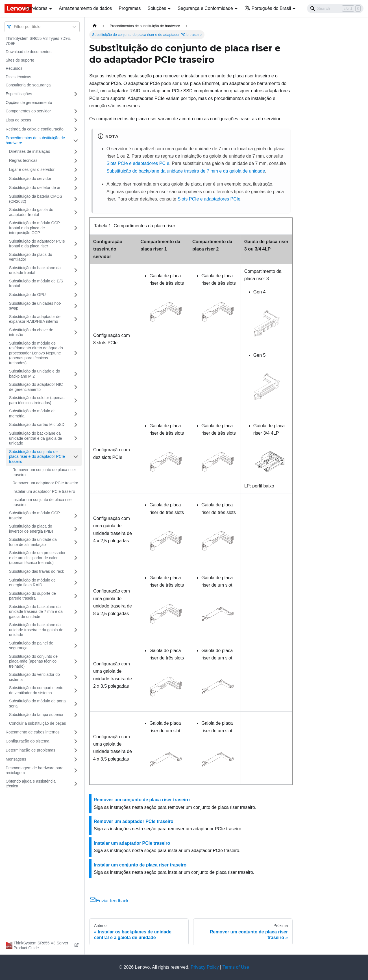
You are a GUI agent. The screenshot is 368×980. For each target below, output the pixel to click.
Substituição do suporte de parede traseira (32, 596)
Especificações (19, 94)
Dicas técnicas (18, 77)
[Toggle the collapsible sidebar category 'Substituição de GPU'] (76, 295)
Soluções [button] (157, 8)
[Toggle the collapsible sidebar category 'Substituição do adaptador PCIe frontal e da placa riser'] (76, 244)
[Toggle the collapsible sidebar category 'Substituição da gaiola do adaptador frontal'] (76, 212)
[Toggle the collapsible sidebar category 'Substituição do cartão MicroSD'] (76, 425)
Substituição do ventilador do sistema (34, 677)
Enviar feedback (109, 901)
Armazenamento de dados (86, 8)
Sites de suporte (20, 60)
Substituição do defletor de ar (35, 188)
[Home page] (95, 26)
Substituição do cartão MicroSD (37, 424)
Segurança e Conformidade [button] (205, 8)
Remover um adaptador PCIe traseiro (45, 483)
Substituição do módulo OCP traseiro (34, 515)
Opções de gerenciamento (29, 103)
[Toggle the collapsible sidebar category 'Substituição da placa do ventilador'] (76, 257)
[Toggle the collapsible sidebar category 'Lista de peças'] (76, 120)
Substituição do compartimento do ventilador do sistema (36, 690)
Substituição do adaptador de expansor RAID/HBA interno (35, 319)
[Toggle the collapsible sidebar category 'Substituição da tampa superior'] (76, 715)
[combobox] (14, 27)
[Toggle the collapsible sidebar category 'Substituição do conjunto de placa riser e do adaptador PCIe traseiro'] (76, 457)
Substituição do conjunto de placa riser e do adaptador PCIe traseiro (37, 457)
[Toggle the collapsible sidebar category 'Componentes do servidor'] (76, 111)
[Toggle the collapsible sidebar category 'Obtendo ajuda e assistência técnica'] (76, 784)
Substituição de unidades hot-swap (35, 306)
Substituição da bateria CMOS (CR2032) (36, 199)
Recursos (14, 68)
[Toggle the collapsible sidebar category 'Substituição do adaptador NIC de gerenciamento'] (76, 387)
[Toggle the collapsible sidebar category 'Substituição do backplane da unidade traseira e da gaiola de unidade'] (76, 630)
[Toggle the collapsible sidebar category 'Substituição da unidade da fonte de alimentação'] (76, 542)
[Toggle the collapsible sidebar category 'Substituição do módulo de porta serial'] (76, 704)
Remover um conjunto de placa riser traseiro (44, 472)
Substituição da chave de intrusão (31, 332)
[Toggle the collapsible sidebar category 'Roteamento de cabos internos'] (76, 732)
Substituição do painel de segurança (31, 646)
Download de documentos (29, 52)
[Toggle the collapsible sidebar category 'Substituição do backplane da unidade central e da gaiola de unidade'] (76, 438)
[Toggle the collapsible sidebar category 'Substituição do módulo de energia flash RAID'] (76, 583)
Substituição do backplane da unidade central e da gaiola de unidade (36, 438)
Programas (130, 8)
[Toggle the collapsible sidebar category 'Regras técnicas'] (76, 161)
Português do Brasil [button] (268, 8)
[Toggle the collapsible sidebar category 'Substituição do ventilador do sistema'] (76, 677)
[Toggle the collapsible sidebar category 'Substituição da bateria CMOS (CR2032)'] (76, 199)
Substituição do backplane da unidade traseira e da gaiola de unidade (36, 630)
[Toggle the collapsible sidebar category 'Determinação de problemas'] (76, 750)
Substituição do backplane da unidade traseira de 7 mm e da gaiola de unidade (36, 612)
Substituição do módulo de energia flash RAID (32, 583)
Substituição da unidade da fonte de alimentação (33, 542)
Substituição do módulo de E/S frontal (36, 284)
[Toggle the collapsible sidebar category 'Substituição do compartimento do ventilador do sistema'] (76, 690)
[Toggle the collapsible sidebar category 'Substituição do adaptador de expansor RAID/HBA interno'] (76, 319)
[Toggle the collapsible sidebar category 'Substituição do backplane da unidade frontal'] (76, 270)
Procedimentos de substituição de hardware (35, 140)
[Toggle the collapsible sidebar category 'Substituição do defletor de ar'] (76, 188)
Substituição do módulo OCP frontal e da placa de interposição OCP (34, 228)
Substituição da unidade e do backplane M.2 (35, 374)
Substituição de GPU (27, 295)
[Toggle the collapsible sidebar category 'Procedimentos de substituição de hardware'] (76, 141)
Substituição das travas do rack (37, 571)
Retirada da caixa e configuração (35, 129)
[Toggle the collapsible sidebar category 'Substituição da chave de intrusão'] (76, 333)
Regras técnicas (23, 160)
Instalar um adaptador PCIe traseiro (44, 491)
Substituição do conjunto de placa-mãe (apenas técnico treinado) (33, 661)
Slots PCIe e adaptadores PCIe (138, 163)
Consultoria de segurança (28, 85)
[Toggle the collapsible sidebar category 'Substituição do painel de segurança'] (76, 646)
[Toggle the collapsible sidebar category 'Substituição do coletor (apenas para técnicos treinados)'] (76, 400)
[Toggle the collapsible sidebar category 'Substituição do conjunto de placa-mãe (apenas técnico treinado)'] (76, 662)
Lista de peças (18, 120)
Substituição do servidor (30, 178)
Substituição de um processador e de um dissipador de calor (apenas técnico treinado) (37, 558)
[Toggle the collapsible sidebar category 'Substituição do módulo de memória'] (76, 414)
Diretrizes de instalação (30, 151)
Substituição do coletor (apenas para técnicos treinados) (37, 400)
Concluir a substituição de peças (38, 723)
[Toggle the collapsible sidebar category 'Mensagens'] (76, 759)
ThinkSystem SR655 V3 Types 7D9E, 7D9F (38, 41)
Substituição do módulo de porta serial (37, 704)
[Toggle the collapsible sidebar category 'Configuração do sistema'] (76, 741)
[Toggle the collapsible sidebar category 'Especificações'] (76, 94)
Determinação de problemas (31, 750)
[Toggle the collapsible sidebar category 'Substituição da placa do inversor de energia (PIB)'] (76, 529)
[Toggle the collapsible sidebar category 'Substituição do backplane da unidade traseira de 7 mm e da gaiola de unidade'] (76, 612)
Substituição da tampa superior (36, 715)
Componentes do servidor (28, 111)
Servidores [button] (36, 8)
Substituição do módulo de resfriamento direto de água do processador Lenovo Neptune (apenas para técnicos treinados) (36, 353)
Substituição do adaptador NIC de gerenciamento (36, 387)
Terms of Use (236, 967)
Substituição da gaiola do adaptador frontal (31, 212)
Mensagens (16, 759)
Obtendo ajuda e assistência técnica (31, 784)
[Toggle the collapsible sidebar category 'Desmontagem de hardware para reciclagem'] (76, 771)
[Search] (335, 8)
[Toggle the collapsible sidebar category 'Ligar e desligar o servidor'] (76, 170)
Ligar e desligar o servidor (32, 169)
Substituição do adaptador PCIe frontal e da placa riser (37, 244)
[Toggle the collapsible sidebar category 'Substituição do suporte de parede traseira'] (76, 596)
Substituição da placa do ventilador (31, 257)
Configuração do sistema (28, 741)
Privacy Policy (205, 967)
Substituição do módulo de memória (32, 413)
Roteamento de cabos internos (33, 732)
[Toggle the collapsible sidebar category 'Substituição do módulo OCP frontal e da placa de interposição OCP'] (76, 228)
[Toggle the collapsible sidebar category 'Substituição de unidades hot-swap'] (76, 306)
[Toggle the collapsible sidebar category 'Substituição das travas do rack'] (76, 572)
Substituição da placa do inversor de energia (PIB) (31, 529)
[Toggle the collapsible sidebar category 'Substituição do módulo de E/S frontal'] (76, 284)
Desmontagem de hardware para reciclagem (35, 770)
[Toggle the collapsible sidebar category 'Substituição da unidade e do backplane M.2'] (76, 374)
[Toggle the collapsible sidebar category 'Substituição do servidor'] (76, 179)
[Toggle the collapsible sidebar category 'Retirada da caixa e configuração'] (76, 129)
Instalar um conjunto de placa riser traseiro (43, 502)
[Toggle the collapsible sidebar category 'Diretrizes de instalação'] (76, 152)
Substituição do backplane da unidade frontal (35, 270)
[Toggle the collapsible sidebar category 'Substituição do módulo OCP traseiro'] (76, 516)
